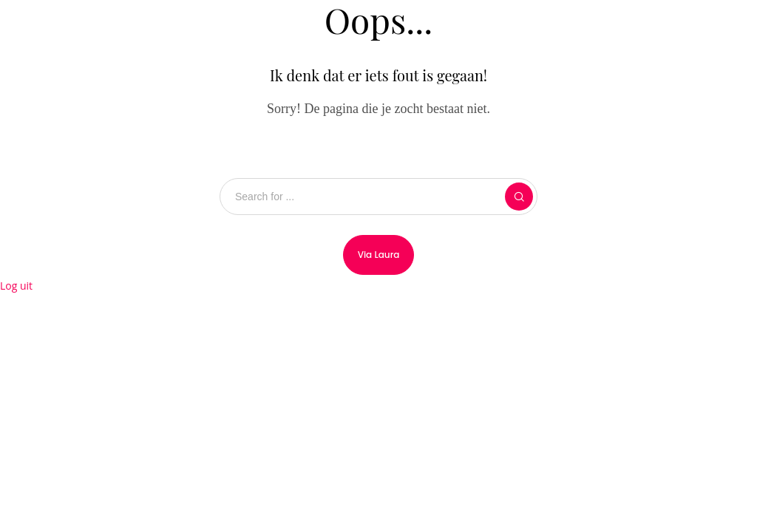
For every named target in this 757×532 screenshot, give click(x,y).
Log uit (16, 286)
